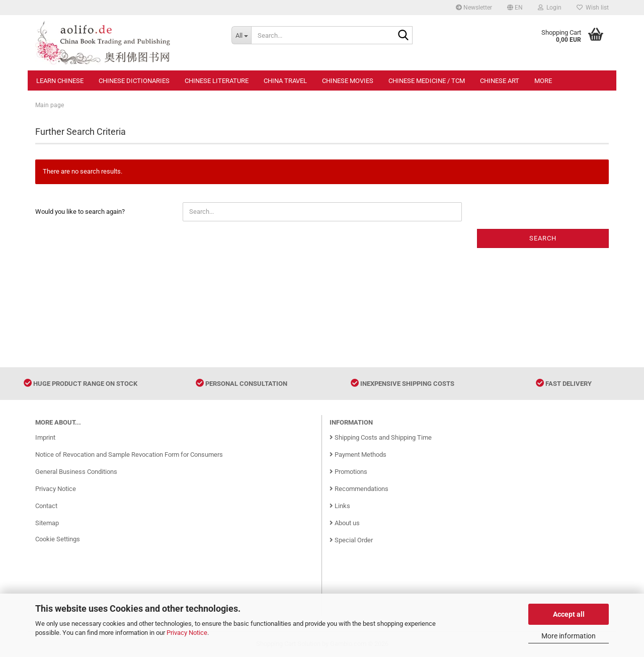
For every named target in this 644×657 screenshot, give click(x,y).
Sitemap (47, 523)
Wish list (593, 8)
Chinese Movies (348, 81)
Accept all (569, 614)
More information (569, 636)
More (543, 81)
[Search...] (241, 35)
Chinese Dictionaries (134, 81)
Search (543, 238)
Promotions (348, 472)
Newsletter (474, 8)
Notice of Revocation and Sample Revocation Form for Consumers (129, 455)
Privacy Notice (187, 633)
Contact (46, 506)
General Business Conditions (76, 472)
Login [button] (550, 8)
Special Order (351, 540)
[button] (515, 8)
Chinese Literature (217, 81)
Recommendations (359, 489)
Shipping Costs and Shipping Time (381, 437)
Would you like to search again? (80, 212)
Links (340, 506)
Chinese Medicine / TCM (427, 81)
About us (345, 523)
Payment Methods (358, 455)
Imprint (45, 437)
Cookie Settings (58, 539)
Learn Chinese (60, 81)
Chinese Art (500, 81)
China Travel (285, 81)
